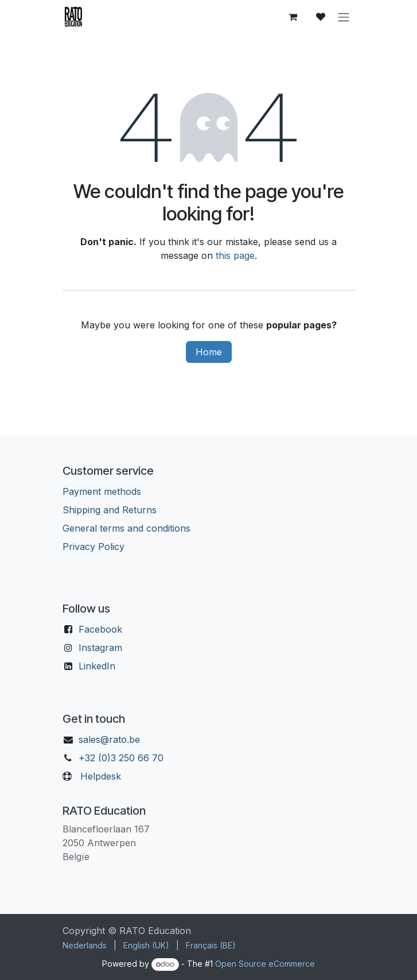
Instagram (100, 648)
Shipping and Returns (110, 510)
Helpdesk (101, 776)
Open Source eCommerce (265, 964)
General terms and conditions (126, 528)
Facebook (100, 629)
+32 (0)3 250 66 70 (121, 758)
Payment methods (102, 491)
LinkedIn (97, 666)
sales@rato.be (109, 739)
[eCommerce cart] (293, 17)
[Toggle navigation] (344, 17)
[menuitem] (85, 945)
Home (209, 352)
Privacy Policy (93, 547)
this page (235, 255)
